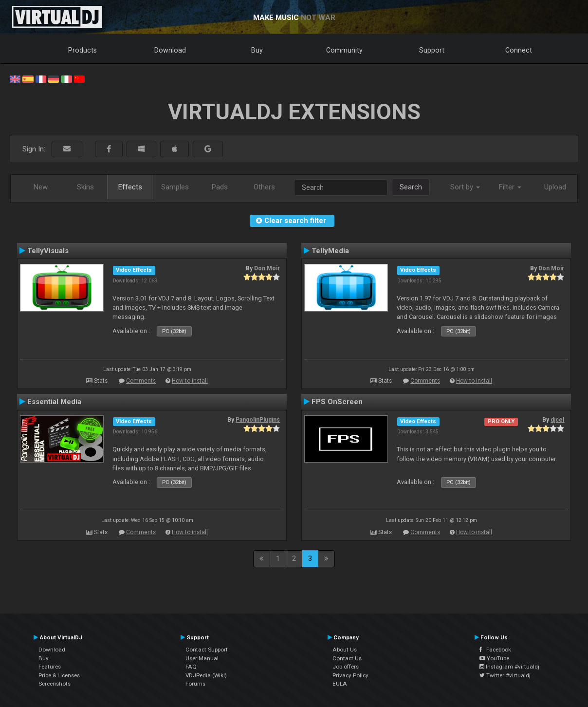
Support (432, 50)
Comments (141, 381)
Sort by (465, 187)
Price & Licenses (59, 675)
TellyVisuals (48, 251)
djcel (557, 420)
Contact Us (347, 658)
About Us (345, 650)
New (41, 187)
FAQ (191, 667)
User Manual (202, 658)
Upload (555, 187)
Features (50, 667)
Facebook (495, 650)
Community (344, 50)
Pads (220, 187)
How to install (190, 381)
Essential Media (54, 402)
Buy (257, 50)
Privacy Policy (350, 675)
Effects (130, 187)
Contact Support (207, 650)
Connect (519, 50)
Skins (85, 187)
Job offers (346, 667)
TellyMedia (330, 251)
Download (170, 50)
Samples (175, 187)
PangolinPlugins (258, 420)
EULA (340, 684)
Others (264, 187)
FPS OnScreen (337, 402)
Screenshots (55, 684)
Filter (510, 187)
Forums (195, 684)
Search (411, 187)
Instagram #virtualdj (509, 667)
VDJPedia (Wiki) (206, 675)
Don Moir (267, 268)
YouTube (494, 658)
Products (83, 50)
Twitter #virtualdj (505, 675)
